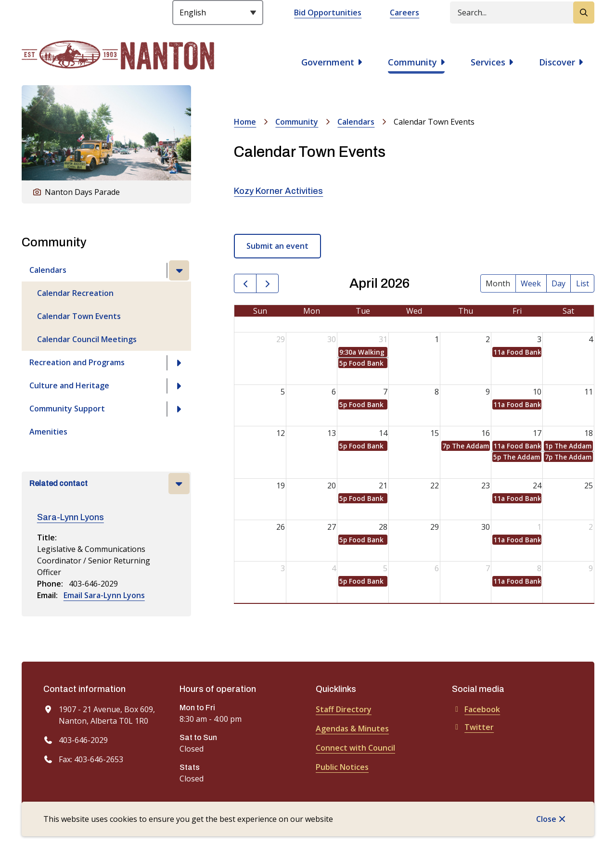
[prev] (245, 284)
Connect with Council (355, 748)
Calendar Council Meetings (87, 339)
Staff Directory (344, 709)
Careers (404, 13)
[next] (267, 284)
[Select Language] (218, 13)
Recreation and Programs (77, 362)
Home (245, 122)
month (498, 283)
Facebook (476, 709)
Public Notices (342, 767)
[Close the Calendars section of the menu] (179, 270)
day (558, 283)
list (583, 283)
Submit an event (277, 246)
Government (328, 62)
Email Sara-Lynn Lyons (104, 595)
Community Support (67, 409)
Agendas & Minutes (352, 729)
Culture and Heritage (69, 385)
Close (546, 819)
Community (412, 62)
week (531, 283)
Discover (557, 62)
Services (488, 62)
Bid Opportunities (328, 13)
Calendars (48, 270)
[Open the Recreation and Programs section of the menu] (179, 363)
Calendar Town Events (79, 316)
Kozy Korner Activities (278, 191)
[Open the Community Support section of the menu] (179, 409)
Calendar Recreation (75, 293)
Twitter (473, 727)
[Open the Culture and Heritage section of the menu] (179, 386)
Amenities (48, 432)
